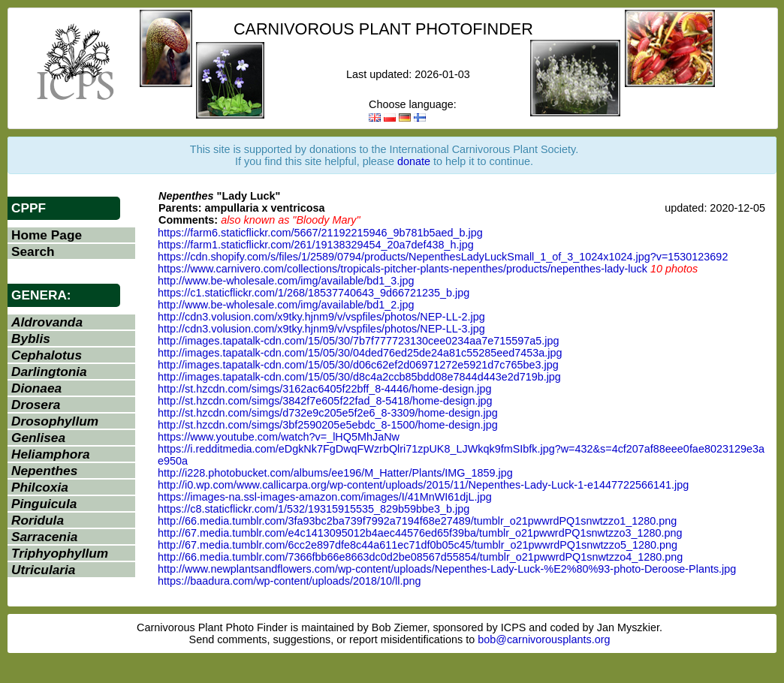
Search (33, 251)
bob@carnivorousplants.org (544, 639)
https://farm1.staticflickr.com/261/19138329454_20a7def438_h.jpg (316, 245)
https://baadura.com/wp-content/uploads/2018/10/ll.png (289, 581)
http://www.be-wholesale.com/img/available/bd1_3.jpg (286, 281)
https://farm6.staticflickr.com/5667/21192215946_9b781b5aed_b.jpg (320, 233)
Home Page (47, 235)
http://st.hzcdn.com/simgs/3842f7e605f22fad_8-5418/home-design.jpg (325, 401)
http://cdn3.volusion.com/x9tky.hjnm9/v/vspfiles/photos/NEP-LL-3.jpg (321, 329)
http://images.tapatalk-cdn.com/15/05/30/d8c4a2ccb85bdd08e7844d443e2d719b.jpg (359, 377)
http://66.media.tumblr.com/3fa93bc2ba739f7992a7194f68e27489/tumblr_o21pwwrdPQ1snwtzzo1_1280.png (417, 521)
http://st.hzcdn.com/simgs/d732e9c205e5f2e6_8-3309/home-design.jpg (328, 413)
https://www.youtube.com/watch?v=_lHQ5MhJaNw (279, 437)
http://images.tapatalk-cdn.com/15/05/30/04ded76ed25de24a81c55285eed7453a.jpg (360, 353)
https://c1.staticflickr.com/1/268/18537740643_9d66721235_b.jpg (314, 293)
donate (414, 161)
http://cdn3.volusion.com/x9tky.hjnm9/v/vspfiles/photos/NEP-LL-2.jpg (321, 317)
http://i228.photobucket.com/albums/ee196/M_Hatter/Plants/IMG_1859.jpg (335, 473)
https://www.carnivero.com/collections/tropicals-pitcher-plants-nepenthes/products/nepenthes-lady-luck (403, 269)
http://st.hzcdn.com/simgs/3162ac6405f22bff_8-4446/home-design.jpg (325, 389)
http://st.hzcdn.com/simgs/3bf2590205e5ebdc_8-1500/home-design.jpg (328, 425)
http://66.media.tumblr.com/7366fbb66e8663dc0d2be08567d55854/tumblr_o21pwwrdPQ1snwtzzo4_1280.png (420, 557)
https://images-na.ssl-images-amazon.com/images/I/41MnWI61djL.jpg (325, 497)
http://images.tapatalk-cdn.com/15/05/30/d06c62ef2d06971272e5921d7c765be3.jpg (358, 365)
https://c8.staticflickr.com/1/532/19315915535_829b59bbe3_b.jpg (314, 509)
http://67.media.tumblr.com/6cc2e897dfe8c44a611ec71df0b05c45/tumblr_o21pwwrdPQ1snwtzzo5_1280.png (418, 545)
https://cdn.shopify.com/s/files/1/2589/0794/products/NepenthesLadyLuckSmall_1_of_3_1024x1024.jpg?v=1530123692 (443, 257)
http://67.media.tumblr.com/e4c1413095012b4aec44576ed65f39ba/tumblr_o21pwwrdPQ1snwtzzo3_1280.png (420, 533)
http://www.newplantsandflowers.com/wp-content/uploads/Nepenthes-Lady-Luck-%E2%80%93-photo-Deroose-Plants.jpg (447, 569)
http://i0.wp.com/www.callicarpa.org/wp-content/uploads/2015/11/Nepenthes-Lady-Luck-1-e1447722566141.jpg (423, 485)
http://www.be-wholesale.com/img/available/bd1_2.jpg (286, 305)
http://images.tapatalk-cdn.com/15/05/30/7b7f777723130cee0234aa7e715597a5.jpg (358, 341)
